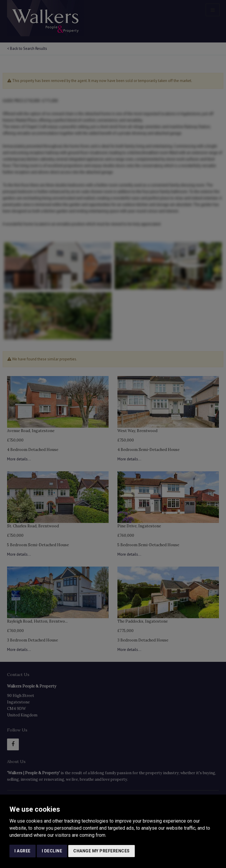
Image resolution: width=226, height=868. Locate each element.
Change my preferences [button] (102, 851)
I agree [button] (23, 851)
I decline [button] (52, 851)
